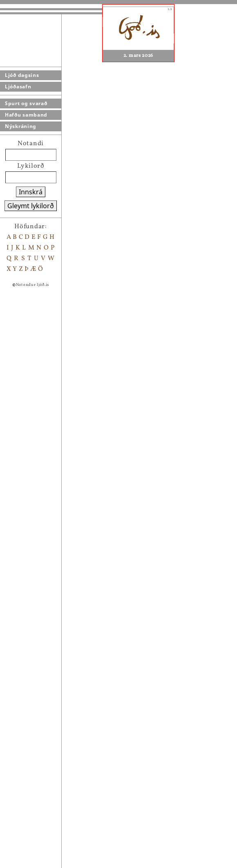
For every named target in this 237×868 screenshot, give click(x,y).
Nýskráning (21, 126)
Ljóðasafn (18, 87)
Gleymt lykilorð (31, 206)
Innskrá (31, 192)
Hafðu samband (26, 115)
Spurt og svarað (26, 103)
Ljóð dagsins (22, 75)
